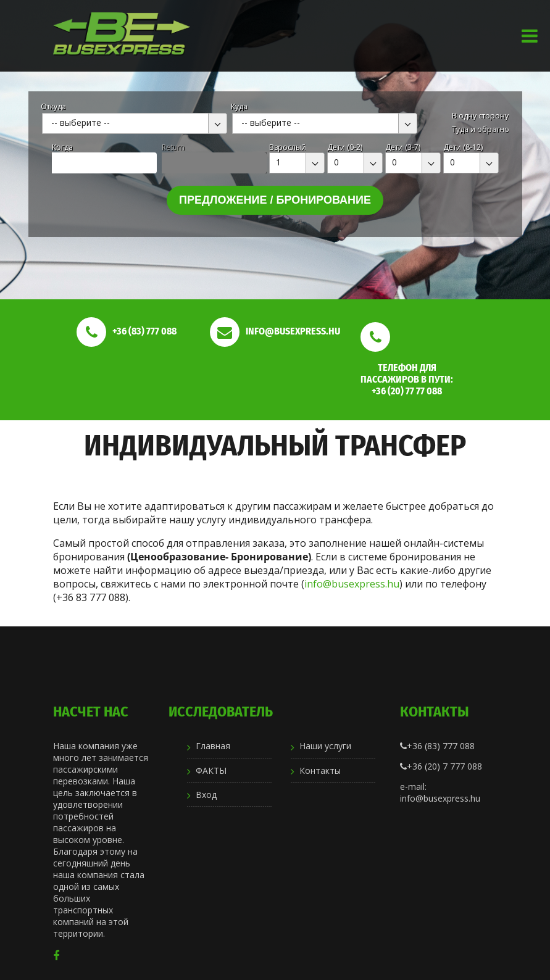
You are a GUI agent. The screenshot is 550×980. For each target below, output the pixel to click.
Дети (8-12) (463, 147)
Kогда (62, 147)
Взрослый (288, 147)
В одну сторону (480, 116)
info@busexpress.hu (352, 584)
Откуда (53, 106)
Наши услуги (325, 746)
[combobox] (135, 123)
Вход (206, 795)
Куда (239, 106)
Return (173, 147)
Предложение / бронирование (275, 200)
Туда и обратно (481, 129)
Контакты (320, 770)
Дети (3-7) (403, 147)
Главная (213, 746)
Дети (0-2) (345, 147)
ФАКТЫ (211, 770)
